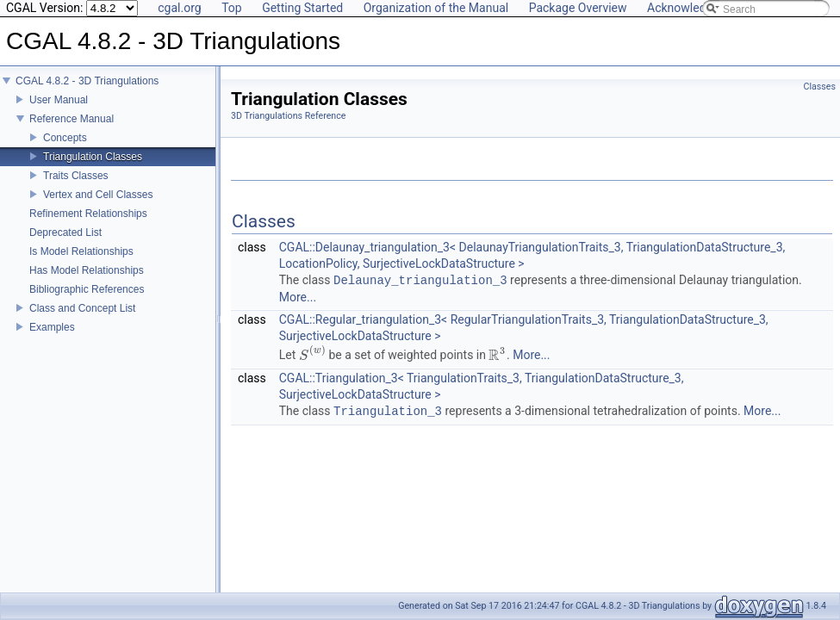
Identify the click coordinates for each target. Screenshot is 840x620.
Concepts (65, 150)
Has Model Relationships (87, 282)
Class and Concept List (82, 320)
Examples (52, 339)
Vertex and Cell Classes (98, 207)
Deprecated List (65, 245)
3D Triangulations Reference (288, 116)
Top (232, 8)
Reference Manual (72, 131)
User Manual (59, 112)
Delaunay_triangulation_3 (420, 280)
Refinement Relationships (88, 226)
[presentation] (312, 356)
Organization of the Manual (436, 8)
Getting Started (302, 8)
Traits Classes (76, 188)
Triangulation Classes (93, 169)
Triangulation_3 (388, 411)
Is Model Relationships (81, 263)
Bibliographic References (87, 301)
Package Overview (578, 8)
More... (298, 297)
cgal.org (179, 8)
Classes (820, 87)
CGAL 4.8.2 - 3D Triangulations (87, 93)
